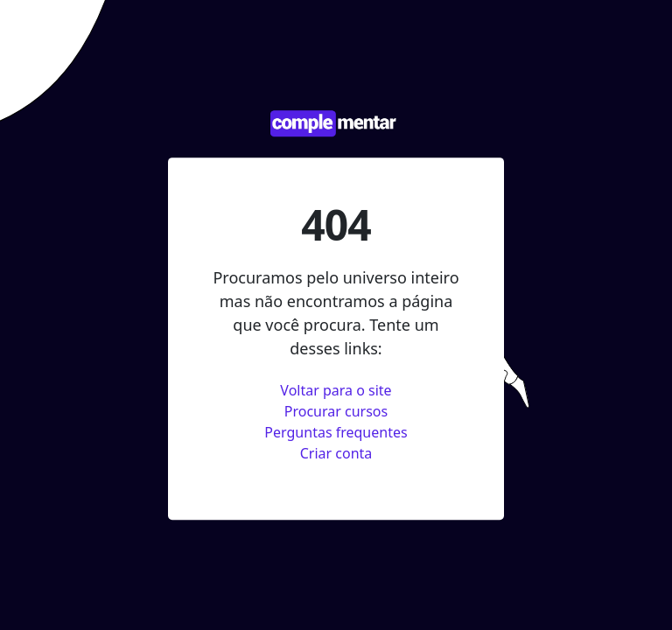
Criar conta (336, 453)
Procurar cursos (336, 411)
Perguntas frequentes (336, 432)
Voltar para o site (336, 390)
